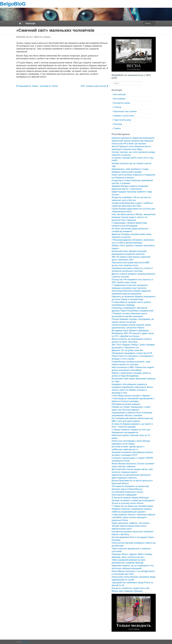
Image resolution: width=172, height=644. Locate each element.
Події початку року (122, 120)
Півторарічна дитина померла (126, 404)
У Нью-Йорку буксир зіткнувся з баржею (131, 396)
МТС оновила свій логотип (94, 86)
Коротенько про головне (125, 111)
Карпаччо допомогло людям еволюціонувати (133, 138)
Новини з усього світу (124, 116)
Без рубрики (45, 37)
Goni (31, 37)
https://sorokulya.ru (120, 367)
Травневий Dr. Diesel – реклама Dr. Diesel (37, 86)
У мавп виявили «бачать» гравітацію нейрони (133, 515)
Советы (117, 128)
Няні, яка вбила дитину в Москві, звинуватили (134, 214)
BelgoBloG (13, 4)
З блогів (117, 107)
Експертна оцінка (122, 103)
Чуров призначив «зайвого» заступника (130, 523)
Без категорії (120, 94)
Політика (118, 124)
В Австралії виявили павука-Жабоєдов (130, 498)
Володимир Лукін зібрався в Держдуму (130, 330)
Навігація (30, 23)
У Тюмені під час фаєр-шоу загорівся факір (132, 506)
